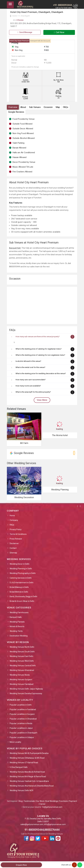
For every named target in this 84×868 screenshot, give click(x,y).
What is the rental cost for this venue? (30, 367)
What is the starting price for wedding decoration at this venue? (41, 373)
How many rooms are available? (28, 386)
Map (58, 107)
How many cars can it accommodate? (31, 380)
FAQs (66, 107)
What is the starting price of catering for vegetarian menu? (39, 349)
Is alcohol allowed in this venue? (28, 361)
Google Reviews (16, 112)
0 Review (18, 20)
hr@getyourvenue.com (52, 807)
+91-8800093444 (62, 5)
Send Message (25, 32)
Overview (13, 107)
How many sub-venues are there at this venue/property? (38, 337)
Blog (21, 801)
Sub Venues (35, 107)
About (23, 107)
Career (42, 804)
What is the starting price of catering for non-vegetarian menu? (40, 355)
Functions (64, 801)
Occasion (48, 107)
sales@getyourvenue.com (32, 824)
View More (42, 400)
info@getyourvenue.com (55, 824)
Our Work (40, 801)
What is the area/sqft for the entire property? (33, 392)
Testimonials (29, 801)
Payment (73, 801)
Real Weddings (52, 801)
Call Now (59, 32)
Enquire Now (21, 865)
